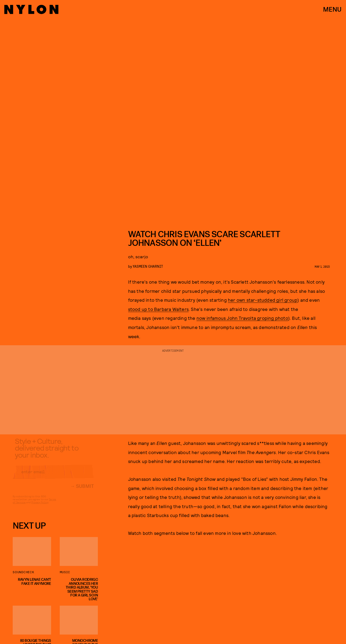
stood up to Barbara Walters (158, 309)
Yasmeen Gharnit (148, 266)
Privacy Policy (40, 507)
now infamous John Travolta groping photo (242, 318)
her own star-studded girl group (263, 300)
